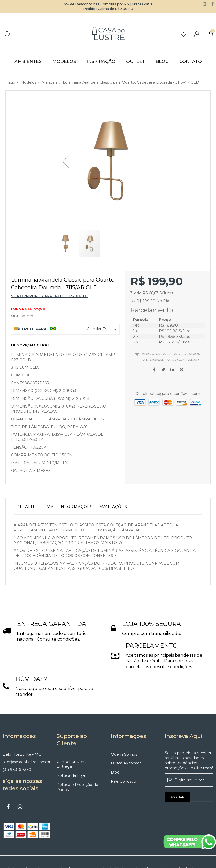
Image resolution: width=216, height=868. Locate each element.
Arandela (50, 82)
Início (10, 82)
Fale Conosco (123, 751)
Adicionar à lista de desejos (171, 323)
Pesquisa (7, 34)
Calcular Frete (100, 299)
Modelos (28, 82)
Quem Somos (124, 724)
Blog (115, 742)
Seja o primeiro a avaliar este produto (49, 266)
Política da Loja (71, 745)
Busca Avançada (126, 733)
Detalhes (28, 477)
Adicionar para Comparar (171, 327)
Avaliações (113, 477)
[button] (65, 149)
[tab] (28, 478)
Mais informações (70, 477)
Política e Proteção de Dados (77, 757)
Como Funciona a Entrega (73, 734)
